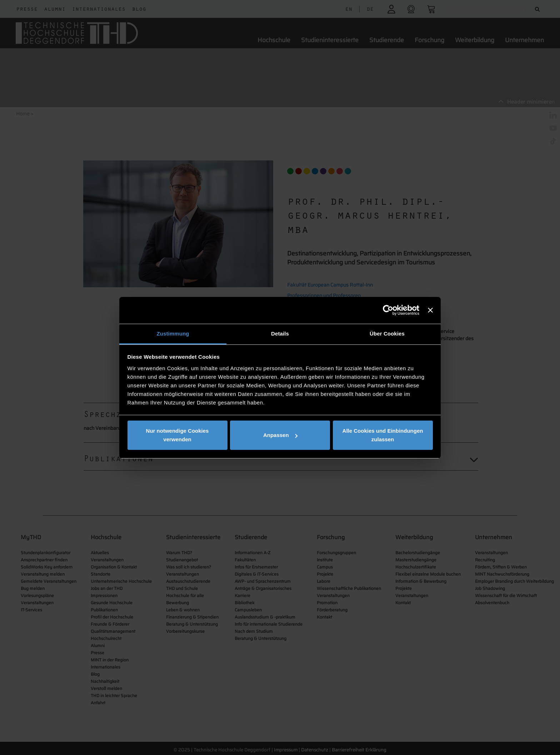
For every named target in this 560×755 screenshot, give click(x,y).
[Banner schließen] (430, 310)
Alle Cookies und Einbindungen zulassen (383, 435)
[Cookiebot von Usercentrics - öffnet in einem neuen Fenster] (388, 310)
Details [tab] (280, 334)
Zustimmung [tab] (173, 334)
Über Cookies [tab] (387, 334)
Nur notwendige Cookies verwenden (177, 435)
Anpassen (280, 435)
